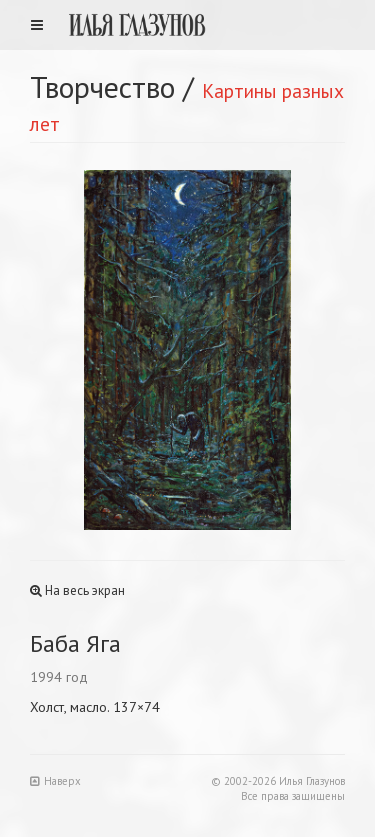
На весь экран (77, 590)
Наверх (55, 781)
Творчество (102, 86)
